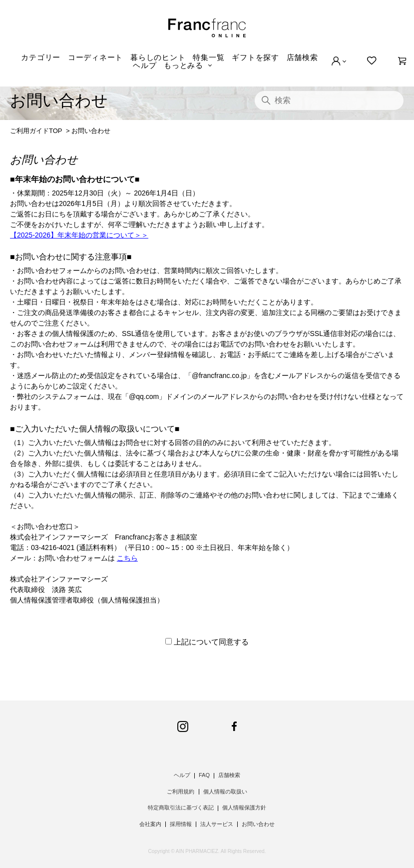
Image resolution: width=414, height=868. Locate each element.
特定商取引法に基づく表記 (181, 807)
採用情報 (181, 824)
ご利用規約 (181, 791)
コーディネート (95, 57)
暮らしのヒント (158, 57)
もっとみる (184, 65)
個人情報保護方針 (244, 807)
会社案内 (150, 824)
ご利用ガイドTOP (36, 131)
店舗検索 (302, 57)
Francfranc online (207, 28)
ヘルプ (145, 65)
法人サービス (217, 824)
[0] (402, 61)
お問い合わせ (258, 824)
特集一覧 (208, 57)
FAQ (204, 775)
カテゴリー (41, 57)
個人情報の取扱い (225, 791)
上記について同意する (211, 642)
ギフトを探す (255, 57)
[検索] (329, 100)
